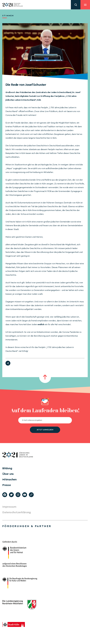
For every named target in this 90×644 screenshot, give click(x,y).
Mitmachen (9, 479)
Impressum (9, 507)
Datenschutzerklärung (17, 512)
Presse (7, 485)
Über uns (8, 474)
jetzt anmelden (45, 430)
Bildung (7, 468)
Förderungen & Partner (27, 526)
